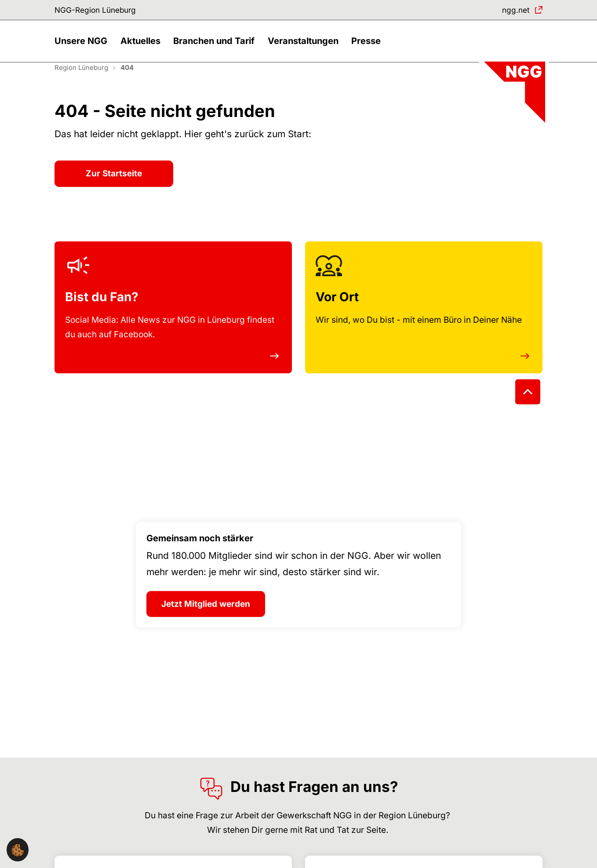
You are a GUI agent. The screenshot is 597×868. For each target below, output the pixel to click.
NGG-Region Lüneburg (99, 11)
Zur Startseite (114, 184)
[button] (83, 47)
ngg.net (514, 11)
